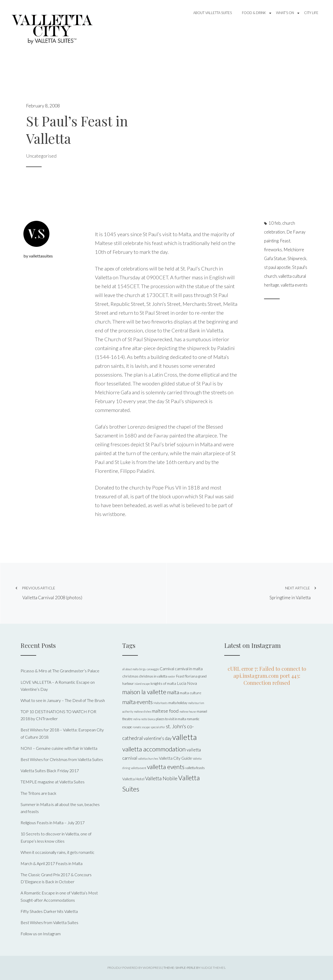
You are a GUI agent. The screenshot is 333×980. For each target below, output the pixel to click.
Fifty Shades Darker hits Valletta (49, 911)
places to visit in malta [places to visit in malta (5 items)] (171, 719)
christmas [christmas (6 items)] (130, 676)
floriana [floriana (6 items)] (191, 676)
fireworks (273, 250)
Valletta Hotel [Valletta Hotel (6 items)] (133, 779)
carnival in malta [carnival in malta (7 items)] (189, 669)
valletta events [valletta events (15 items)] (166, 767)
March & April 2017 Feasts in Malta (52, 863)
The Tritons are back (39, 793)
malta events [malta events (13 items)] (137, 702)
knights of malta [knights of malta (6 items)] (163, 683)
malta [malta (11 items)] (173, 692)
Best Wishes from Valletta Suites (49, 922)
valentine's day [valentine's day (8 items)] (158, 738)
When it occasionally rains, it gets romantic (57, 852)
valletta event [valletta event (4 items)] (139, 768)
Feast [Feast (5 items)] (180, 676)
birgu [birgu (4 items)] (143, 669)
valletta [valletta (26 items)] (184, 737)
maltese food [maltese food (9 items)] (165, 711)
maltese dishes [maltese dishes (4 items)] (143, 711)
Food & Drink (254, 13)
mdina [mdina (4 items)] (137, 719)
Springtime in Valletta (253, 593)
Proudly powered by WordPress (135, 968)
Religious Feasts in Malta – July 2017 (53, 823)
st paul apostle (277, 267)
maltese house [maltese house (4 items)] (188, 711)
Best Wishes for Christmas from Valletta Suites (62, 759)
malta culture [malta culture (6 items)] (191, 693)
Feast (285, 241)
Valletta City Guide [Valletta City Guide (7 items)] (175, 758)
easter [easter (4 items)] (172, 676)
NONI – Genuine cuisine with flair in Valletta (59, 748)
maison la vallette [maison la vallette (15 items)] (144, 692)
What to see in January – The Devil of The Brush (63, 700)
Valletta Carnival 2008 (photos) (83, 593)
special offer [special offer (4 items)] (158, 727)
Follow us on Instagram (41, 934)
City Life (311, 13)
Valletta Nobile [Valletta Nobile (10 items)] (161, 778)
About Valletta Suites (213, 13)
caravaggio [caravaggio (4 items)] (153, 669)
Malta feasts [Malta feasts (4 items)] (161, 703)
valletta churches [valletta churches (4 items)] (148, 759)
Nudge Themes (213, 968)
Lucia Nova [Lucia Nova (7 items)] (187, 683)
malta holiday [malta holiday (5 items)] (178, 703)
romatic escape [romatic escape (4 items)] (141, 727)
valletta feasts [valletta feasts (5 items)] (195, 768)
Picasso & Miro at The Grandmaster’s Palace (60, 671)
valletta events (294, 285)
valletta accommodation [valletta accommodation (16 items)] (154, 749)
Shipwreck (297, 259)
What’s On (285, 13)
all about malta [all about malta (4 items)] (130, 669)
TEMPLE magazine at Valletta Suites (53, 782)
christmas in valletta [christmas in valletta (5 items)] (153, 676)
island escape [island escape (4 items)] (142, 684)
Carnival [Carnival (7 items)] (167, 669)
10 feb (275, 223)
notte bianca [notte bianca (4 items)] (148, 719)
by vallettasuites (38, 256)
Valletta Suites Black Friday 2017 (50, 771)
